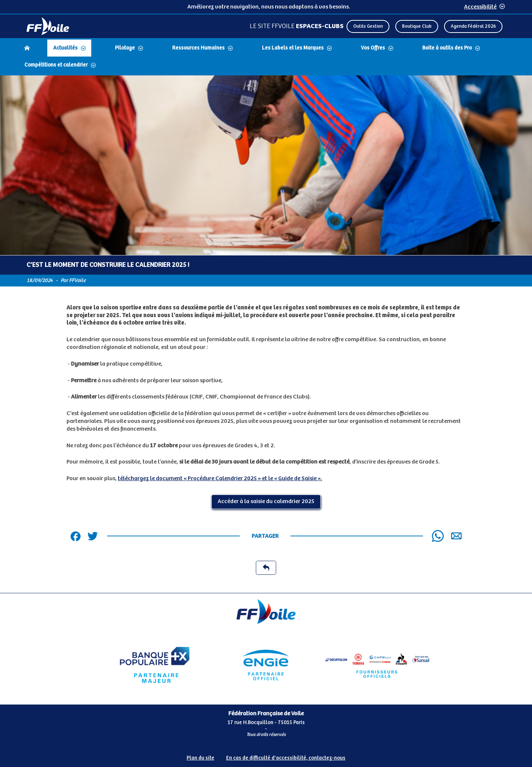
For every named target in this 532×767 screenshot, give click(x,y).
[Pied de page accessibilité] (266, 755)
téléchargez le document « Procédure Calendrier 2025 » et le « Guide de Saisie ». (220, 478)
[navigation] (266, 57)
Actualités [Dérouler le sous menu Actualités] (65, 48)
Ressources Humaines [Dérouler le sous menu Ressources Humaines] (198, 48)
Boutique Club (417, 26)
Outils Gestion (368, 26)
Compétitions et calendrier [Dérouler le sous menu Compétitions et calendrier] (56, 65)
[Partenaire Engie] (266, 665)
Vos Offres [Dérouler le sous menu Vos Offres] (373, 48)
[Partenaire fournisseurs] (377, 665)
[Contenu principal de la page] (266, 334)
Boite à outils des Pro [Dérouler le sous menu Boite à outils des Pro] (447, 48)
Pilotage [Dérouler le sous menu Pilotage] (125, 48)
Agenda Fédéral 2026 (473, 26)
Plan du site (200, 758)
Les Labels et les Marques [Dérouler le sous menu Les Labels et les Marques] (293, 48)
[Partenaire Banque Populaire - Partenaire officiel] (155, 665)
